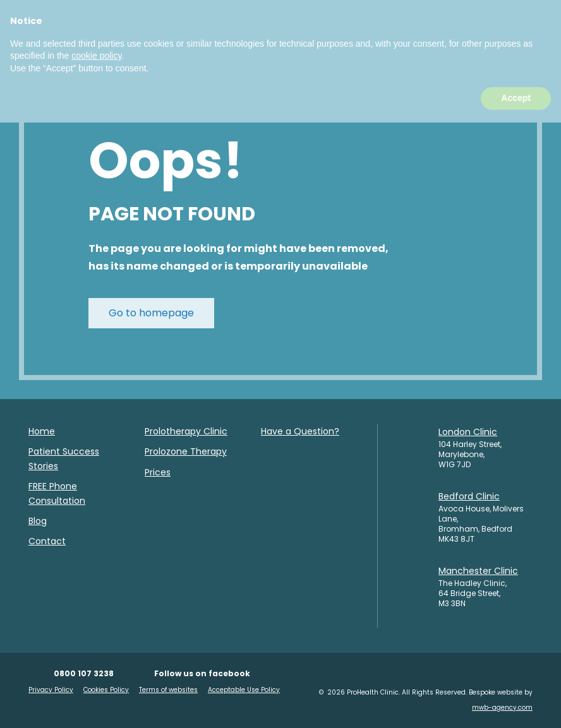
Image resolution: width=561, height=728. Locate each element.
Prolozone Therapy (186, 451)
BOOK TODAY (293, 36)
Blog (38, 521)
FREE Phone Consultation (57, 493)
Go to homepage (151, 313)
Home (42, 431)
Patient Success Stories (64, 458)
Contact (47, 541)
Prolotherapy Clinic (186, 431)
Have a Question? (300, 431)
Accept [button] (516, 703)
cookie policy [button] (96, 661)
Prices (158, 472)
